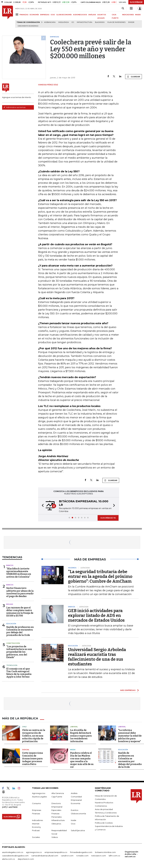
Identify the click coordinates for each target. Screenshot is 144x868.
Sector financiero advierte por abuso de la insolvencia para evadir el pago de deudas (20, 592)
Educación (11, 624)
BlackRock (100, 22)
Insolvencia (64, 22)
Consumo (36, 803)
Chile (24, 727)
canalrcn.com (67, 855)
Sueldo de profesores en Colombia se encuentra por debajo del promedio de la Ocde (20, 631)
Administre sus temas (14, 107)
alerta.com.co (9, 859)
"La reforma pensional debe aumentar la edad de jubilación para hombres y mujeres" (130, 736)
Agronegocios (39, 793)
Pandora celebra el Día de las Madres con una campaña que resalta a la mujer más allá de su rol (82, 760)
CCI (73, 22)
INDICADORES (128, 15)
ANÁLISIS (92, 15)
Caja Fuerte (57, 796)
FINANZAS (24, 15)
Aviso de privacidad (104, 809)
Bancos (10, 565)
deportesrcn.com (26, 859)
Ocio (73, 824)
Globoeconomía (78, 813)
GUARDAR (134, 77)
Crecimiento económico (28, 26)
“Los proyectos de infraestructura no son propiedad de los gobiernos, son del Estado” (19, 652)
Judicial (26, 749)
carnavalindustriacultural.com (45, 855)
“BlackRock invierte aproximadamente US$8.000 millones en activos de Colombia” (19, 573)
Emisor (131, 22)
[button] (42, 506)
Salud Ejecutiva (78, 830)
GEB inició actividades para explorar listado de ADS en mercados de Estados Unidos (96, 615)
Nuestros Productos (104, 802)
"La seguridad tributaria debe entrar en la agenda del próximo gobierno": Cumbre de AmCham (100, 576)
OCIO (53, 15)
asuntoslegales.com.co (13, 852)
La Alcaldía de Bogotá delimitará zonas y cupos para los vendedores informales (81, 736)
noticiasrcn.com (99, 855)
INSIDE (138, 15)
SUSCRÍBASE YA (108, 518)
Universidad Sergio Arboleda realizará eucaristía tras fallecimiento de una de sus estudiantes (97, 657)
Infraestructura (85, 22)
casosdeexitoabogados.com (15, 855)
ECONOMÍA (34, 15)
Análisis (74, 793)
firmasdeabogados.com (81, 852)
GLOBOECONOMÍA (64, 15)
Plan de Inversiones (116, 22)
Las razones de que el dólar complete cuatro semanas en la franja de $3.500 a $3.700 (20, 612)
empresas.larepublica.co (56, 852)
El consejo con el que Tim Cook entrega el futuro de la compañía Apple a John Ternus (19, 673)
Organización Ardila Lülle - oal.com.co (131, 854)
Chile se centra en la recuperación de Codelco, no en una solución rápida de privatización (34, 736)
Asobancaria (50, 22)
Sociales (36, 837)
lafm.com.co (114, 855)
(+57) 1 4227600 (10, 807)
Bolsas (10, 604)
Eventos (75, 810)
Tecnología (12, 665)
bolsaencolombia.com (105, 852)
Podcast (36, 830)
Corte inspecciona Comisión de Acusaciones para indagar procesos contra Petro (32, 758)
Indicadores (37, 820)
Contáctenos (101, 806)
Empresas (37, 810)
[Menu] (17, 14)
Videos (55, 837)
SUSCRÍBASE (136, 2)
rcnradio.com (82, 855)
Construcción (13, 643)
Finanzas (36, 813)
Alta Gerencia (58, 793)
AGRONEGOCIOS (80, 15)
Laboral (74, 727)
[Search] (123, 8)
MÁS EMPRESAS (128, 690)
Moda (73, 749)
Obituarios (56, 824)
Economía (76, 803)
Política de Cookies (104, 823)
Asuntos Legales (39, 796)
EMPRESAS (45, 15)
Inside (74, 820)
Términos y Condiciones (106, 813)
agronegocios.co (34, 852)
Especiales (56, 810)
